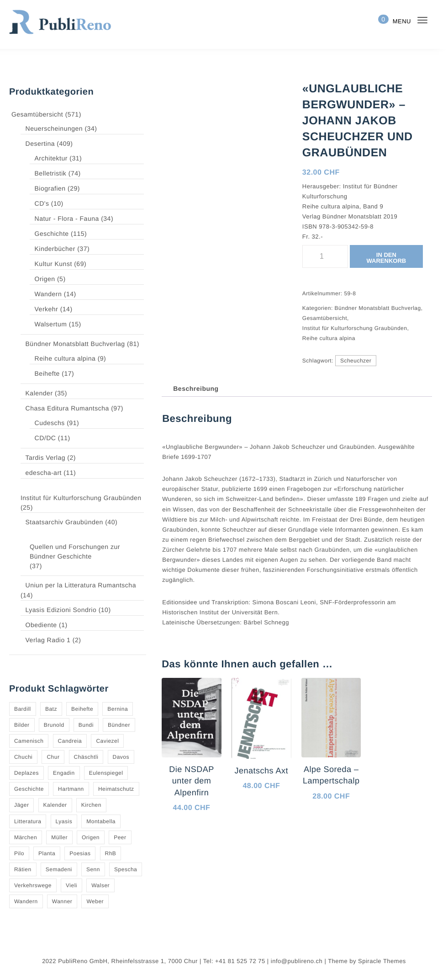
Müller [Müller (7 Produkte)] (59, 837)
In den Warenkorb (386, 258)
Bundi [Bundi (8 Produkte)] (85, 725)
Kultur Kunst (57, 264)
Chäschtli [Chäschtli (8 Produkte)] (85, 757)
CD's (45, 204)
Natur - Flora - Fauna (70, 219)
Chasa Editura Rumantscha (70, 409)
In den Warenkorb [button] (188, 831)
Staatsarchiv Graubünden (68, 522)
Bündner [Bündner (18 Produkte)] (118, 725)
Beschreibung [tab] (195, 389)
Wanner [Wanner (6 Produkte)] (61, 901)
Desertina (44, 144)
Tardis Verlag (49, 458)
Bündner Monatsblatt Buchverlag (79, 344)
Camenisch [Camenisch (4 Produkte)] (29, 741)
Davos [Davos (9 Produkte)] (119, 757)
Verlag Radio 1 (50, 640)
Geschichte (56, 234)
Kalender (43, 394)
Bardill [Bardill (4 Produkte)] (22, 709)
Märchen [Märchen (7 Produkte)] (26, 837)
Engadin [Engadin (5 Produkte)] (63, 773)
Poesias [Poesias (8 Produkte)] (79, 853)
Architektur (55, 159)
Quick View (206, 857)
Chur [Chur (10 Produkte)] (53, 757)
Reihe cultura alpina (68, 359)
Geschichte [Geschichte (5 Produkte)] (29, 789)
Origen (49, 279)
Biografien (54, 189)
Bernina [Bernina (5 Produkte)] (116, 709)
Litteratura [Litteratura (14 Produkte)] (28, 821)
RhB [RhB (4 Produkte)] (108, 853)
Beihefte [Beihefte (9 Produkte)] (81, 709)
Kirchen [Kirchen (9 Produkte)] (90, 805)
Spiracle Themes (377, 961)
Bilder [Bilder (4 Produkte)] (22, 725)
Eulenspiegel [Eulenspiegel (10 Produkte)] (104, 773)
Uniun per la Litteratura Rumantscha (84, 586)
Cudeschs (53, 423)
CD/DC (50, 438)
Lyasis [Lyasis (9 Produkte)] (64, 821)
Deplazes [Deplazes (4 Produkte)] (26, 773)
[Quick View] (174, 858)
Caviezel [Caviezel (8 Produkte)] (105, 741)
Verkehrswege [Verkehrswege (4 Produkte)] (33, 885)
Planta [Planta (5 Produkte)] (46, 853)
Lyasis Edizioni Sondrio (63, 610)
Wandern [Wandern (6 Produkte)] (26, 901)
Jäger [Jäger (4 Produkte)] (22, 805)
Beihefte (51, 374)
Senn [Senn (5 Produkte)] (92, 869)
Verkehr (50, 309)
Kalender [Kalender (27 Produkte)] (55, 805)
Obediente (45, 625)
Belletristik (54, 174)
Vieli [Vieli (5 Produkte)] (71, 885)
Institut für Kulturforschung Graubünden (81, 498)
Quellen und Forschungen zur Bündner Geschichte (74, 551)
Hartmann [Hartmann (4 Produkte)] (71, 789)
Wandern (52, 294)
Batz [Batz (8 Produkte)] (50, 709)
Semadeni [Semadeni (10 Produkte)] (58, 869)
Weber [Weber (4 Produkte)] (93, 901)
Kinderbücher (59, 249)
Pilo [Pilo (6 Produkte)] (19, 853)
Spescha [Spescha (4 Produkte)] (123, 869)
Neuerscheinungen (58, 129)
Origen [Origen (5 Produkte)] (90, 837)
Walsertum (54, 325)
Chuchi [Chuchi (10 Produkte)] (23, 757)
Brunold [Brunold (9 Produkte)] (54, 725)
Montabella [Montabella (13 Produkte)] (100, 821)
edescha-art (48, 473)
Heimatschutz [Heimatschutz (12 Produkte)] (116, 789)
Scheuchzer (355, 361)
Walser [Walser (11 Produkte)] (99, 885)
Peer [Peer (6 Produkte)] (119, 837)
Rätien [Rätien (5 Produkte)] (23, 869)
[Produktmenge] (325, 256)
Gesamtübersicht (37, 114)
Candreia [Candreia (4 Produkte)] (69, 741)
